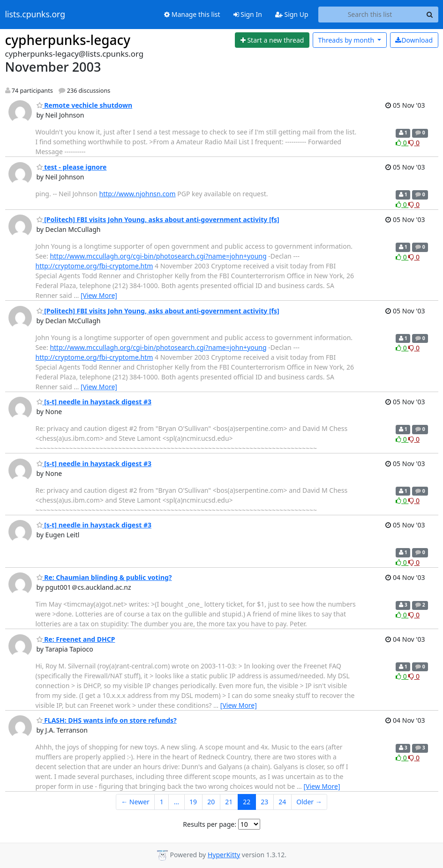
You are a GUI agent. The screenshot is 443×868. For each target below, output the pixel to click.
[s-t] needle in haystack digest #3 (94, 402)
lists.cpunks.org (35, 15)
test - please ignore (72, 167)
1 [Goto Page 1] (162, 802)
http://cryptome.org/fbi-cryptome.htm (94, 266)
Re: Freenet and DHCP (76, 639)
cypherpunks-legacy (68, 40)
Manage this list (192, 14)
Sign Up (292, 14)
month (347, 40)
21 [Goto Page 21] (229, 802)
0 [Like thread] (402, 143)
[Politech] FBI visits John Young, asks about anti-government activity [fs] (158, 219)
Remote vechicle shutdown (85, 105)
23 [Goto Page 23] (264, 802)
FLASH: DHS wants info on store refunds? (107, 720)
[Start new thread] (272, 40)
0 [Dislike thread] (414, 143)
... (176, 802)
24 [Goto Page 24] (282, 802)
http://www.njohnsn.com (138, 194)
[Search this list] (370, 15)
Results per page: (210, 824)
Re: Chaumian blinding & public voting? (104, 577)
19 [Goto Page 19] (193, 802)
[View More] (99, 295)
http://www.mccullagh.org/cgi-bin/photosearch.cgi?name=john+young (158, 256)
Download (414, 40)
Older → (309, 802)
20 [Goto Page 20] (211, 802)
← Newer (135, 802)
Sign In (248, 14)
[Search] (430, 15)
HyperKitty (224, 855)
